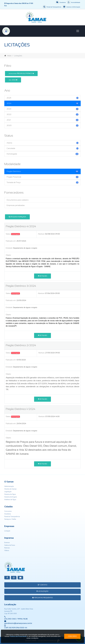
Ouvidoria (60, 2)
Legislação (8, 492)
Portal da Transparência (52, 7)
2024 (13, 80)
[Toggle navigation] (78, 31)
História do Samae (10, 489)
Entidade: (9, 248)
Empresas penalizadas (16, 205)
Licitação (7, 531)
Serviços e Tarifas (10, 519)
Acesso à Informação (71, 7)
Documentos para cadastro (18, 200)
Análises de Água (10, 500)
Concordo (72, 636)
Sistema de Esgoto (11, 497)
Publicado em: (11, 241)
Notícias (7, 548)
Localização (42, 591)
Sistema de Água (10, 494)
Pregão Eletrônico (21, 73)
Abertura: (41, 234)
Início (8, 56)
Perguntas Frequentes (43, 598)
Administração (9, 486)
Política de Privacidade (18, 636)
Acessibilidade (73, 2)
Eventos (7, 543)
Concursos (8, 511)
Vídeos (7, 550)
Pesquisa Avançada (17, 217)
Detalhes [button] (43, 276)
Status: (8, 234)
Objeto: (8, 255)
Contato (42, 585)
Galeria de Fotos (10, 545)
